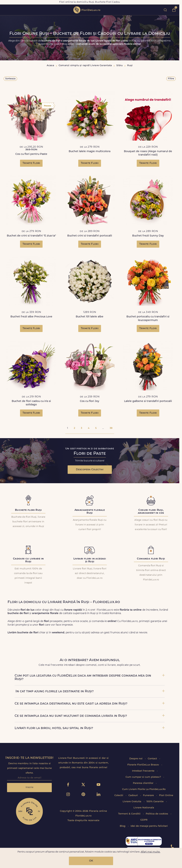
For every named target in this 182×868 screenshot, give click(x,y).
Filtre (171, 79)
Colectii (119, 795)
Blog (123, 826)
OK (91, 861)
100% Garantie (155, 802)
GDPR (144, 820)
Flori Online (166, 795)
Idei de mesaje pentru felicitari (149, 826)
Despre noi (136, 759)
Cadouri (133, 795)
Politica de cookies (157, 814)
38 (111, 428)
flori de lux (87, 10)
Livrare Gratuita (132, 802)
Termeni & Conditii (130, 814)
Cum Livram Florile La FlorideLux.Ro (144, 789)
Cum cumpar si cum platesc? (144, 777)
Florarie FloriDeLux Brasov (143, 765)
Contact (153, 759)
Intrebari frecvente (144, 771)
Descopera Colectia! (90, 470)
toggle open (5, 10)
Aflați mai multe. (151, 852)
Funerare (149, 795)
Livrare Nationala (144, 808)
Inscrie (29, 787)
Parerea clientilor (143, 783)
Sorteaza (10, 79)
